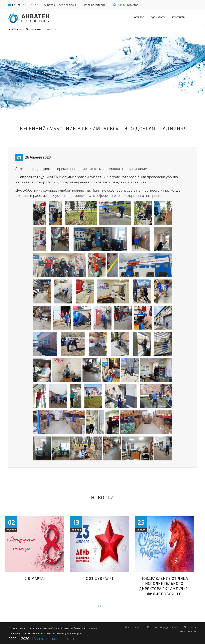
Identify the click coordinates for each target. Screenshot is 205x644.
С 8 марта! (35, 578)
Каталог (139, 17)
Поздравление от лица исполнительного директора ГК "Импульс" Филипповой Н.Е (164, 586)
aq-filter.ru (15, 29)
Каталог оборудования (162, 627)
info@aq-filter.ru (94, 5)
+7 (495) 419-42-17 (24, 5)
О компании (34, 29)
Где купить (158, 17)
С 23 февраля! (99, 578)
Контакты (179, 17)
